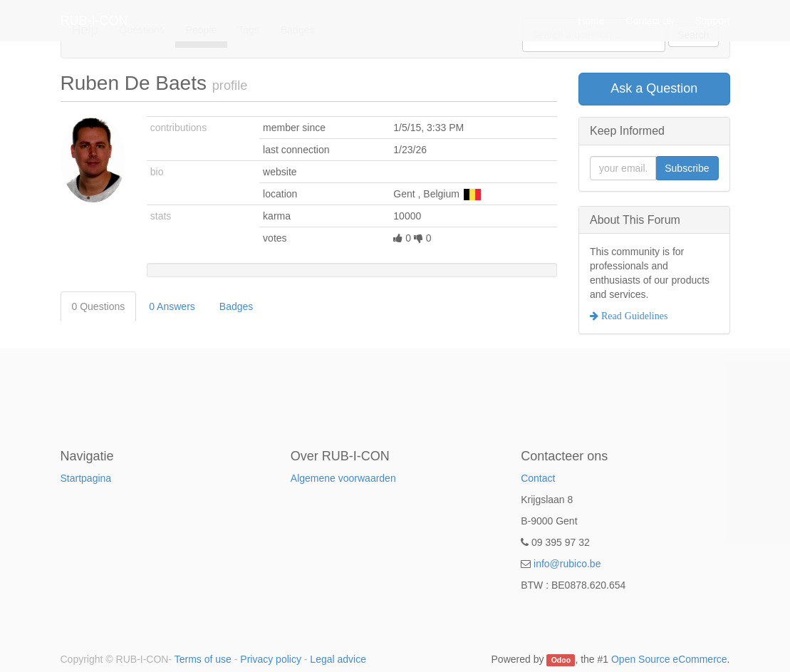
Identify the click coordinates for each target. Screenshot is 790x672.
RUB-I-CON (94, 36)
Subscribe (687, 168)
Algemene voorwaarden (343, 478)
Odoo (561, 660)
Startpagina (86, 478)
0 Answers (172, 306)
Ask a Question (654, 88)
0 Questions (99, 306)
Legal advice (338, 659)
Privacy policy (271, 659)
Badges (236, 306)
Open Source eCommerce (669, 659)
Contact (538, 478)
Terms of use (203, 659)
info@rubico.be (567, 564)
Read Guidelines (633, 316)
